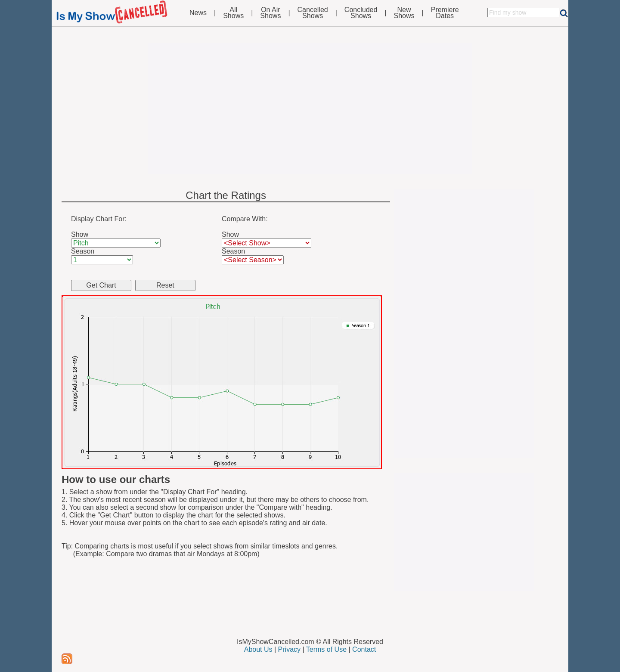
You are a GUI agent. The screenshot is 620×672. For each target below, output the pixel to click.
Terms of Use (326, 649)
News (198, 13)
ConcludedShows (361, 13)
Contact (364, 649)
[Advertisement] (310, 108)
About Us (258, 649)
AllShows (233, 13)
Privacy (289, 649)
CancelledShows (313, 13)
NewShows (404, 13)
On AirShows (270, 13)
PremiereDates (445, 13)
